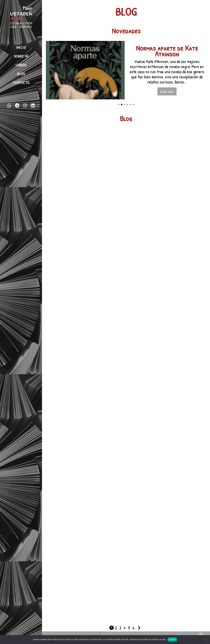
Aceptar (172, 639)
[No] (205, 639)
